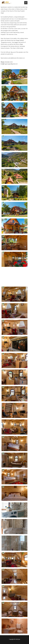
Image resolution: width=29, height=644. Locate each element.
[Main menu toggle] (26, 3)
